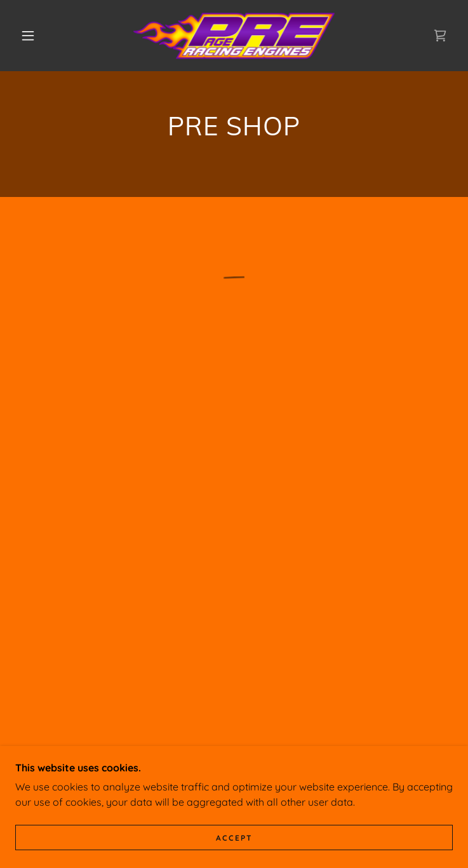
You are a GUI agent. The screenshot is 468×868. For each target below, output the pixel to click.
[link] (234, 36)
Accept (234, 838)
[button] (37, 36)
